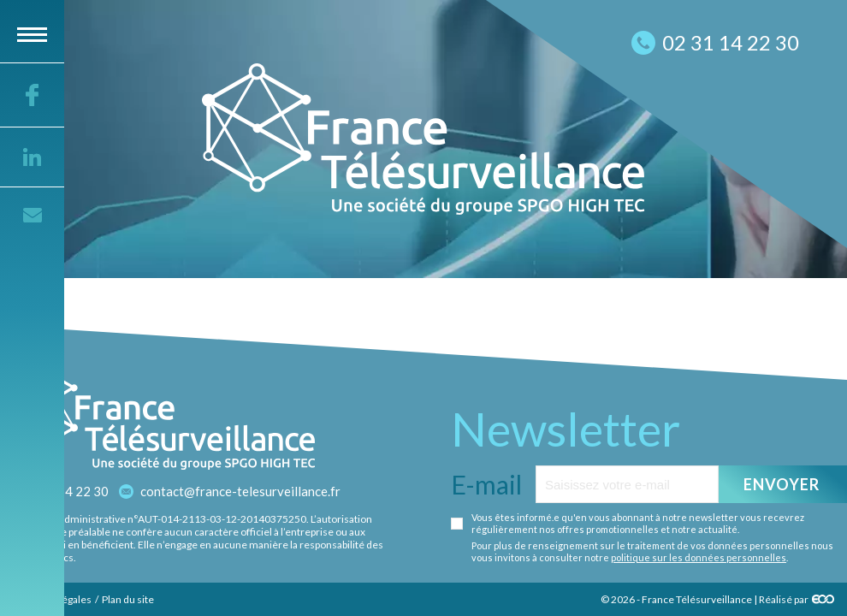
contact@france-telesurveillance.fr (240, 491)
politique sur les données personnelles (699, 557)
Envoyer (782, 484)
